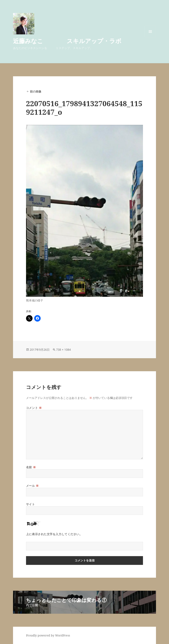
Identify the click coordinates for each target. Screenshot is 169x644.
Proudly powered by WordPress (48, 635)
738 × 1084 (63, 350)
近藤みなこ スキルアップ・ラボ (67, 41)
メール (32, 486)
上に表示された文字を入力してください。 (54, 534)
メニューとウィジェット (150, 37)
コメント (34, 408)
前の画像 (36, 91)
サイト (31, 504)
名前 (31, 467)
